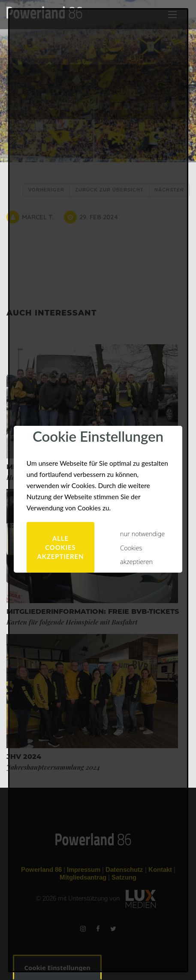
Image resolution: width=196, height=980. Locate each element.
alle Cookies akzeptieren (61, 547)
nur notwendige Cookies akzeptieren (142, 548)
